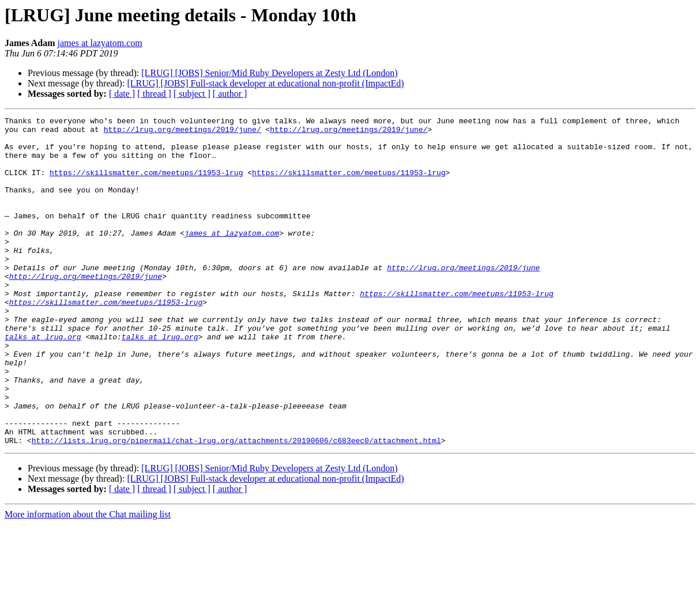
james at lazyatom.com (100, 43)
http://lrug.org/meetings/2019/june (463, 298)
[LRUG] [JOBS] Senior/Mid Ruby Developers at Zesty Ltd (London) (269, 73)
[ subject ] (192, 94)
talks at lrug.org (43, 381)
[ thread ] (154, 94)
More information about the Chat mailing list (88, 580)
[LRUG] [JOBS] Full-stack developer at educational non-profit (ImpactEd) (265, 83)
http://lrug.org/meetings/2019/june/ (182, 133)
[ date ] (122, 94)
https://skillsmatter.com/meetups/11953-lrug (146, 184)
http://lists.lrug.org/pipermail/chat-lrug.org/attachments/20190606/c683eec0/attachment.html (236, 506)
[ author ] (230, 94)
